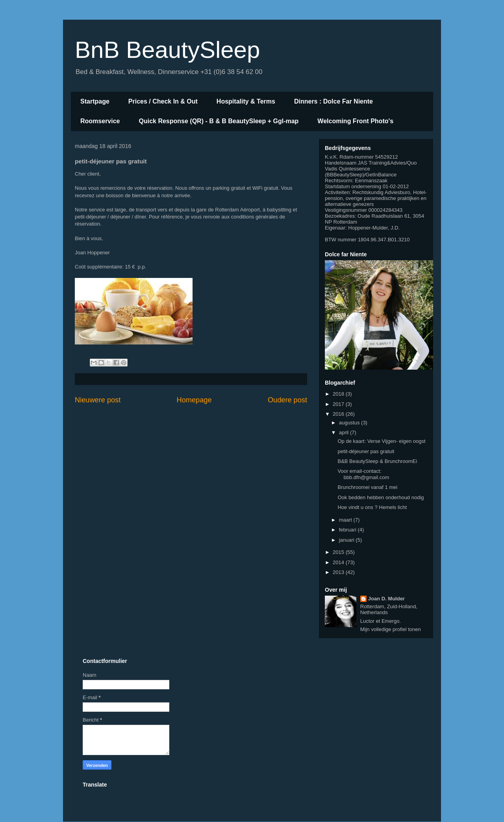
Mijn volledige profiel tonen (391, 629)
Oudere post (287, 400)
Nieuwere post (98, 400)
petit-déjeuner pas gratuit (366, 451)
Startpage (95, 101)
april (345, 432)
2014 (339, 562)
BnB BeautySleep (167, 50)
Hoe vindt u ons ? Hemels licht (372, 507)
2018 (339, 394)
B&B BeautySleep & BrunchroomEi (377, 461)
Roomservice (100, 121)
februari (348, 530)
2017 (339, 404)
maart (346, 520)
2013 (339, 572)
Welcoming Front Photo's (355, 121)
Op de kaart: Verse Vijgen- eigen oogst (381, 441)
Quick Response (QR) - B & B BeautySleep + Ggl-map (219, 121)
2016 (339, 414)
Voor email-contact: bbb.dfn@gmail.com (363, 474)
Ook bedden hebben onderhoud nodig (381, 497)
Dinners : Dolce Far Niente (334, 101)
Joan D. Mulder (386, 599)
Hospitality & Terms (246, 101)
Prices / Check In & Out (163, 101)
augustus (350, 423)
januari (347, 540)
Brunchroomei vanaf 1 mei (367, 487)
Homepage (194, 400)
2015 (339, 552)
